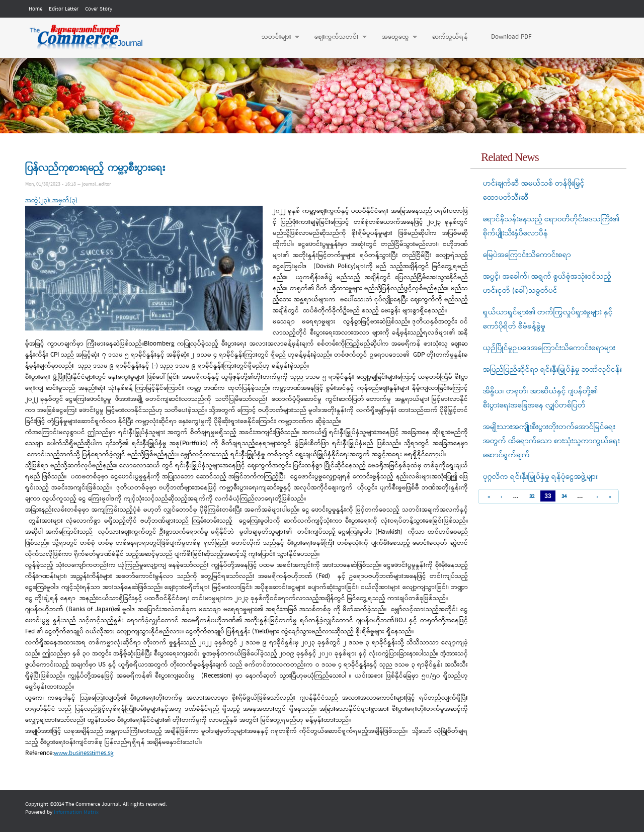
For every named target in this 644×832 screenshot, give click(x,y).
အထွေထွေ (394, 37)
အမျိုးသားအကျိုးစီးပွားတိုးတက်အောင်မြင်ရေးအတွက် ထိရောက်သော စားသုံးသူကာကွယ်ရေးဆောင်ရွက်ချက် (551, 441)
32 (532, 496)
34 (564, 496)
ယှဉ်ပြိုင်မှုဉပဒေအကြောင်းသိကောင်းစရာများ (549, 348)
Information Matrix (76, 812)
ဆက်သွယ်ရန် (450, 37)
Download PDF (511, 37)
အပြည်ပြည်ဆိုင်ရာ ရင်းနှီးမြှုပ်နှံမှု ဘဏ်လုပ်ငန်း (552, 370)
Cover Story (99, 9)
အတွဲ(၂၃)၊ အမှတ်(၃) (51, 200)
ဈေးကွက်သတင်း (336, 37)
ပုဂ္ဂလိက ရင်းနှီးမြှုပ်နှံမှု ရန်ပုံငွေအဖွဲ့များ (540, 477)
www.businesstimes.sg (84, 753)
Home (35, 9)
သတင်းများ (275, 37)
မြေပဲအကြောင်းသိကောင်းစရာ (527, 255)
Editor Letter (64, 9)
